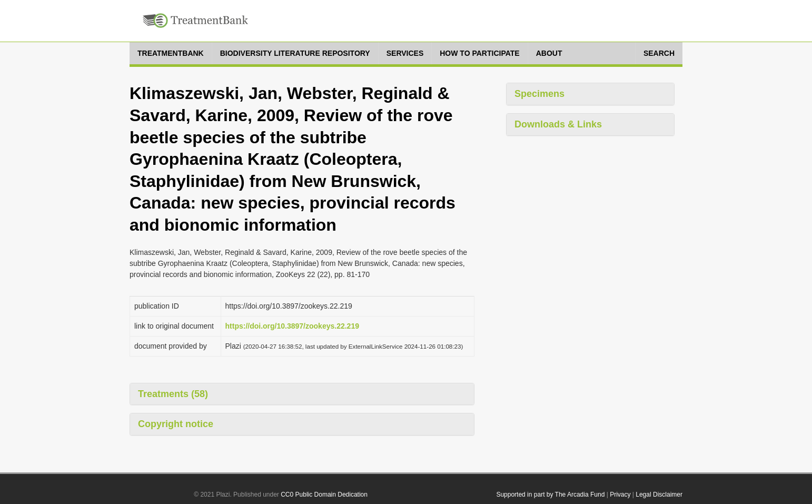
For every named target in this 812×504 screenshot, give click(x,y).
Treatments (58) (173, 394)
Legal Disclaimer (659, 495)
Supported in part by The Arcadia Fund (550, 495)
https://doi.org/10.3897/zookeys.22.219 (292, 326)
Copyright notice (176, 424)
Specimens (539, 94)
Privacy (620, 495)
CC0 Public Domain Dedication (324, 495)
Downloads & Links (558, 124)
